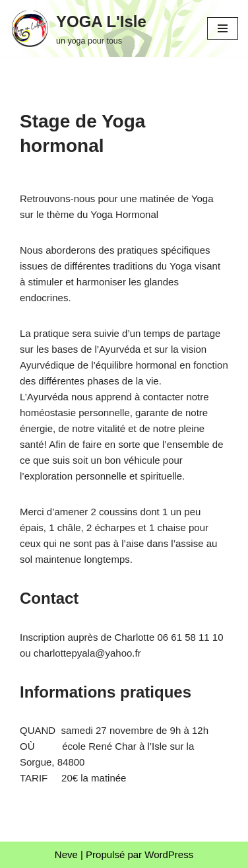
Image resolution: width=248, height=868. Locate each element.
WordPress (169, 854)
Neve (66, 854)
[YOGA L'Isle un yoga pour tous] (78, 28)
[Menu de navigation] (223, 28)
